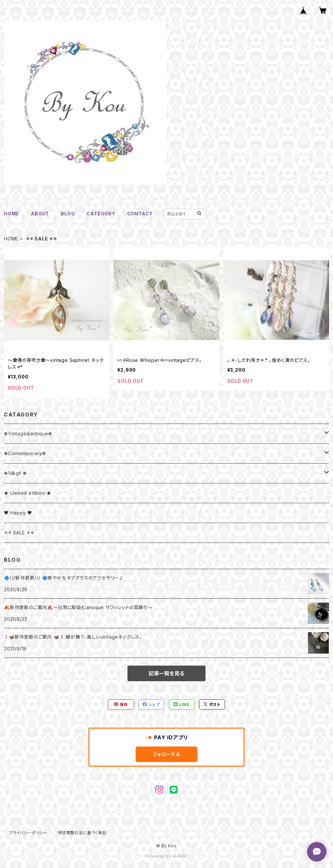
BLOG (68, 214)
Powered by (166, 856)
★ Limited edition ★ (28, 493)
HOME (12, 214)
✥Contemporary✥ (25, 453)
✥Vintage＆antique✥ (28, 434)
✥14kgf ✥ (15, 473)
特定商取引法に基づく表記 (82, 833)
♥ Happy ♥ (18, 513)
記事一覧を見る (166, 673)
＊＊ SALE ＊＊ (19, 533)
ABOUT (40, 214)
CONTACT (140, 214)
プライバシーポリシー (28, 833)
